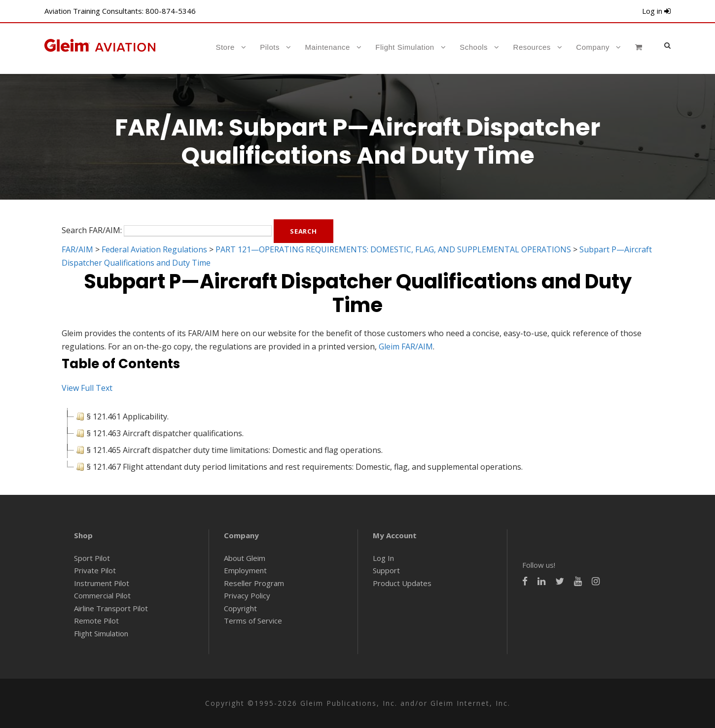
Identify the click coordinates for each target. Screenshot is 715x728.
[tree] (357, 442)
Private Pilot (95, 570)
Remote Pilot (96, 621)
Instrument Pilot (102, 583)
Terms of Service (253, 621)
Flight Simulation (405, 47)
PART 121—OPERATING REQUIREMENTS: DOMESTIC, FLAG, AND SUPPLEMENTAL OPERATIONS (393, 249)
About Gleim (245, 558)
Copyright (240, 608)
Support (386, 570)
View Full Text (87, 388)
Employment (245, 570)
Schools (474, 47)
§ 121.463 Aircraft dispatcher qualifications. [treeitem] (159, 433)
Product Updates (402, 583)
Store (225, 47)
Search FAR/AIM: (92, 230)
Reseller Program (254, 583)
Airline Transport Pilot (111, 608)
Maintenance (327, 47)
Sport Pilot (92, 558)
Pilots (270, 47)
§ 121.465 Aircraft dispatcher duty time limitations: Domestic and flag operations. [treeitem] (228, 450)
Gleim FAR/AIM (406, 347)
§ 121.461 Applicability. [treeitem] (121, 416)
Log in (656, 11)
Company (593, 47)
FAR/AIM (77, 249)
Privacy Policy (247, 595)
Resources (532, 47)
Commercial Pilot (102, 595)
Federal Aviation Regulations (154, 249)
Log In (383, 558)
